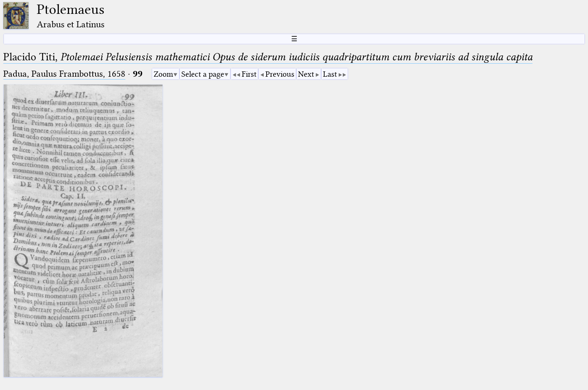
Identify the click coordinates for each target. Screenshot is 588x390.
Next (306, 74)
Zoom (163, 74)
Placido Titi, (268, 57)
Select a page (203, 74)
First (249, 74)
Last (330, 74)
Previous (280, 74)
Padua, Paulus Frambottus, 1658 (64, 74)
